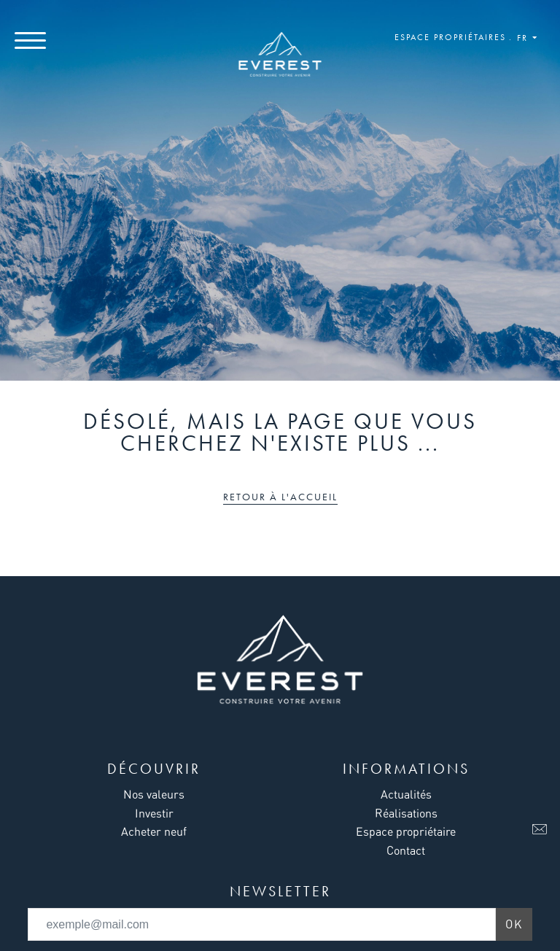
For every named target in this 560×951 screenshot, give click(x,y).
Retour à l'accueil (280, 497)
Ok (514, 924)
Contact (406, 850)
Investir (154, 813)
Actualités (406, 794)
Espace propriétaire (406, 831)
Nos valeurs (154, 794)
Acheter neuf (154, 831)
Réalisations (406, 813)
